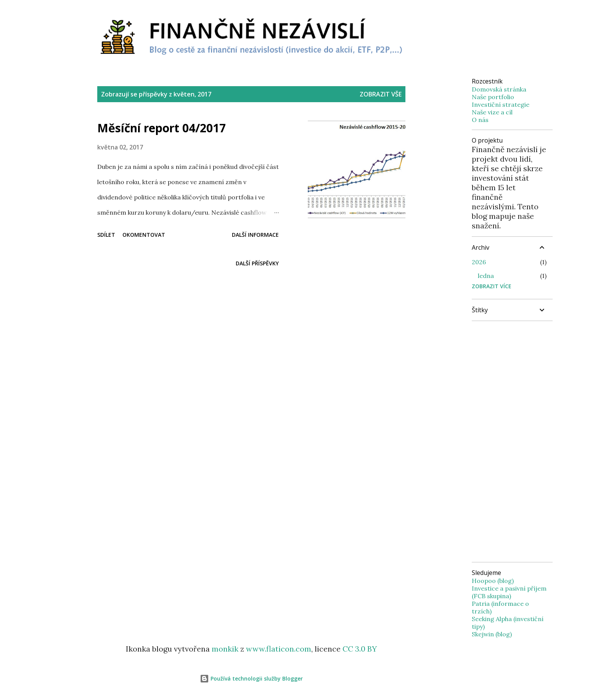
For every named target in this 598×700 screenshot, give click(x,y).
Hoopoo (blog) (493, 581)
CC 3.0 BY (360, 649)
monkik (225, 649)
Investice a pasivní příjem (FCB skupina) (509, 592)
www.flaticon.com (279, 649)
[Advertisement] (251, 320)
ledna (486, 276)
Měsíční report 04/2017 (162, 128)
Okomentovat (144, 235)
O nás (480, 120)
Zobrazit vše (381, 94)
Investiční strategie (501, 104)
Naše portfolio (493, 97)
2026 (479, 262)
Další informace (255, 235)
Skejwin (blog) (492, 634)
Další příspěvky (257, 263)
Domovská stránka (499, 89)
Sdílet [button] (106, 235)
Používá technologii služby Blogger (251, 678)
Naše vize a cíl (492, 112)
